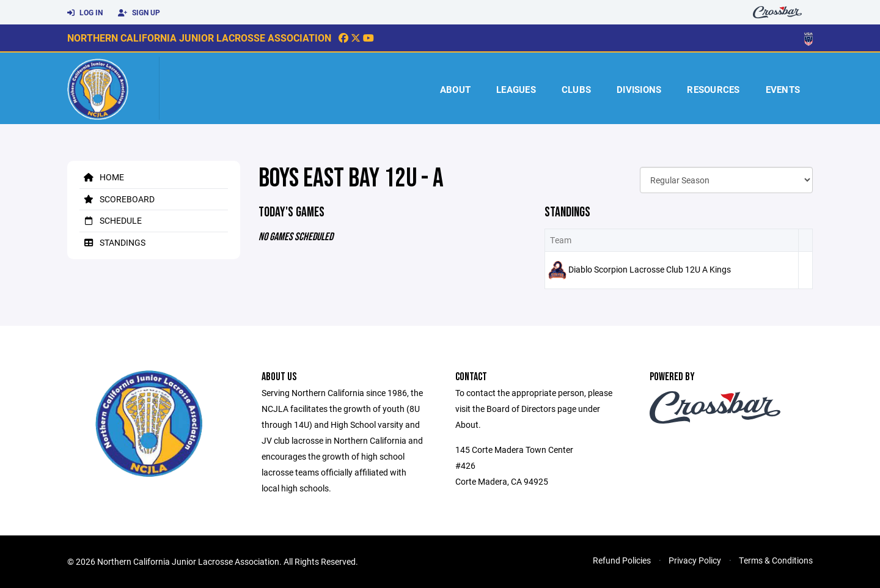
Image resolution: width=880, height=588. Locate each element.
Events (783, 89)
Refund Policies (622, 560)
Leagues (516, 89)
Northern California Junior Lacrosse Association (199, 38)
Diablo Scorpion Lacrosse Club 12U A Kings (650, 269)
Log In (85, 13)
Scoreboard (117, 199)
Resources (713, 89)
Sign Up (139, 13)
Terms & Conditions (776, 560)
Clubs (576, 89)
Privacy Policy (695, 560)
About (455, 89)
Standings (112, 242)
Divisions (639, 89)
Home (102, 177)
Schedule (111, 220)
